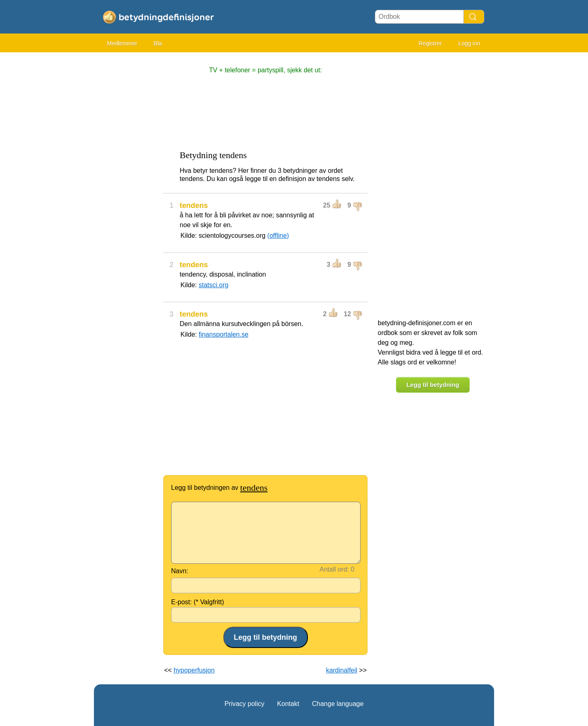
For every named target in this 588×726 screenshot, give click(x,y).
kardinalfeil (341, 670)
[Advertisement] (127, 180)
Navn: (180, 571)
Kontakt (288, 704)
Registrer (430, 43)
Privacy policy (245, 704)
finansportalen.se (223, 334)
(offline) (278, 236)
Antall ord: (334, 569)
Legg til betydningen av (219, 488)
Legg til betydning (433, 385)
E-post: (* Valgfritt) (198, 602)
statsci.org (213, 285)
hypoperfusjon (194, 670)
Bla (158, 43)
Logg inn (469, 43)
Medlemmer (122, 43)
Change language (338, 704)
